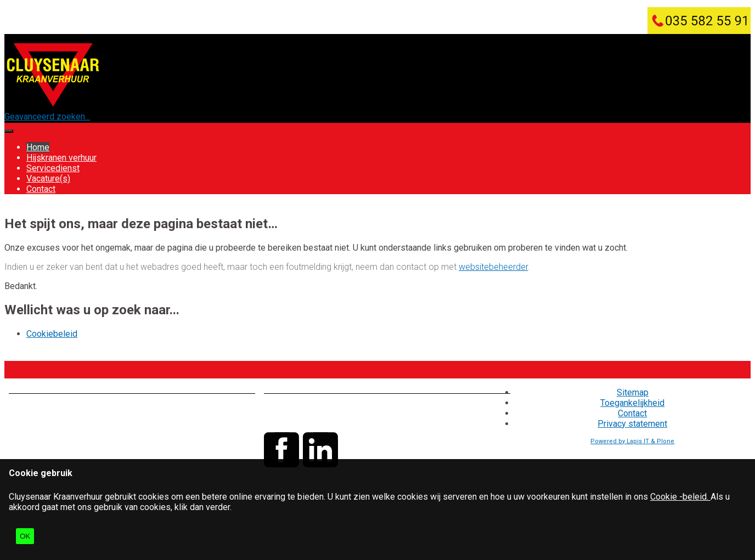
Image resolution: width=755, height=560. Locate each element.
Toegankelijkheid (632, 403)
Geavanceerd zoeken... (47, 117)
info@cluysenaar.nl (328, 418)
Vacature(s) (48, 179)
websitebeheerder (493, 267)
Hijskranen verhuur (61, 158)
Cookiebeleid (52, 334)
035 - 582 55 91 (333, 408)
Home (38, 147)
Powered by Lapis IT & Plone (632, 441)
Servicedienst (53, 168)
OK (25, 536)
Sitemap (633, 392)
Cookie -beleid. (680, 497)
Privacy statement (632, 424)
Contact (41, 189)
